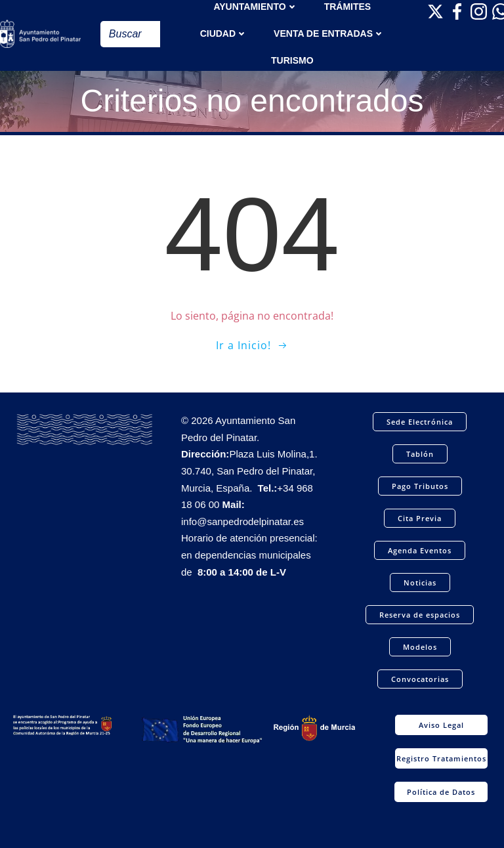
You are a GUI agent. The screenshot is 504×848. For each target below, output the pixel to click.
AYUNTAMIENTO (255, 7)
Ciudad (224, 33)
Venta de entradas (329, 33)
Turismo (292, 60)
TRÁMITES (348, 7)
